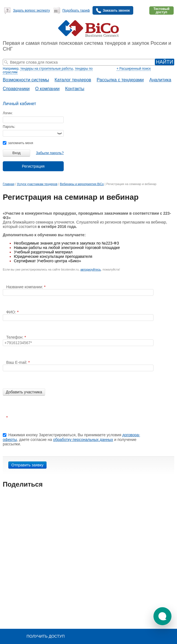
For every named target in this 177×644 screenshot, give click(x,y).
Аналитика (160, 80)
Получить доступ (46, 636)
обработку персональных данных (83, 440)
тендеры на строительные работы (47, 69)
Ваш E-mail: (17, 362)
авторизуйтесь (91, 269)
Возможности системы (26, 80)
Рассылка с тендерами (120, 80)
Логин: (8, 113)
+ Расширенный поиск (134, 69)
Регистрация (33, 166)
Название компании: (25, 287)
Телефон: (15, 337)
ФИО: (11, 312)
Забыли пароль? (50, 153)
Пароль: (9, 127)
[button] (162, 616)
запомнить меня (18, 143)
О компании (47, 89)
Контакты (75, 89)
